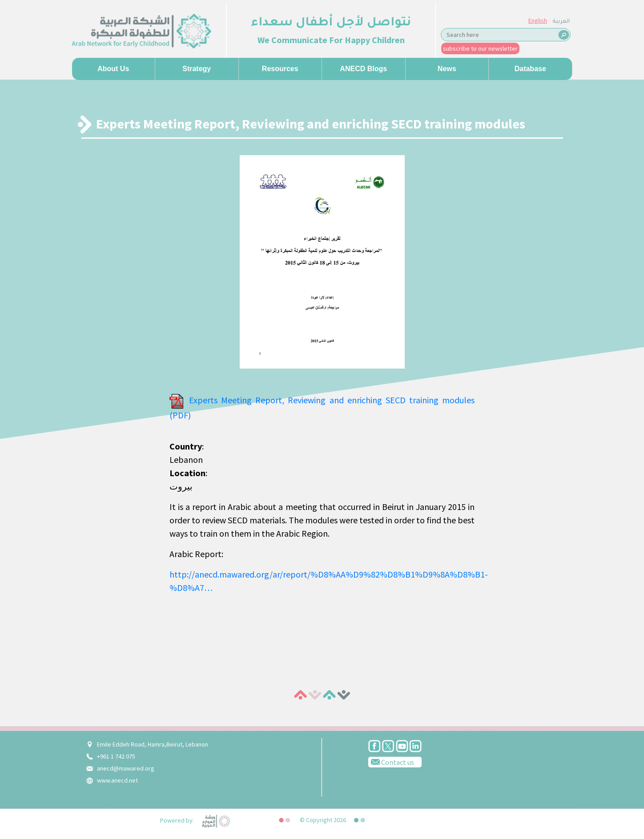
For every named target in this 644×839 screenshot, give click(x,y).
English (538, 20)
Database (530, 69)
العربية (561, 22)
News (447, 69)
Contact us (391, 762)
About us (113, 69)
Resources (280, 69)
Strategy (197, 69)
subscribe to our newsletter (480, 48)
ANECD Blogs (363, 69)
